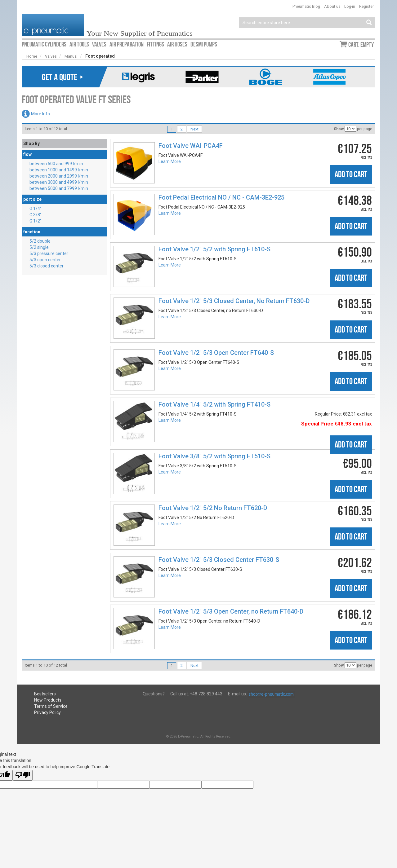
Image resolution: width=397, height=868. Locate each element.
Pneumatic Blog (306, 6)
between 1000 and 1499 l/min (59, 170)
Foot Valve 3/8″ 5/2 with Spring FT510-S (214, 456)
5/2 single (39, 247)
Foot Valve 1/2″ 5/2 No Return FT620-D (213, 508)
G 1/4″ (36, 209)
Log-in (350, 6)
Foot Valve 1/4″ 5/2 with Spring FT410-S (214, 404)
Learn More (170, 161)
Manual (71, 56)
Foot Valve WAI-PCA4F (191, 146)
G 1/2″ (36, 221)
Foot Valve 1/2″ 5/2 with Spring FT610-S (214, 249)
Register (366, 6)
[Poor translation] (23, 775)
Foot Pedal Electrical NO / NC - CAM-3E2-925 (221, 197)
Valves (51, 56)
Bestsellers (45, 694)
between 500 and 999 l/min (56, 164)
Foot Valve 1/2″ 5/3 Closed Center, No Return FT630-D (234, 301)
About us (332, 6)
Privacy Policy (47, 712)
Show (339, 129)
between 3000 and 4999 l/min (59, 182)
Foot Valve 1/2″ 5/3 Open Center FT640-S (216, 353)
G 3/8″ (36, 215)
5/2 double (40, 241)
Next (194, 129)
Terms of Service (51, 706)
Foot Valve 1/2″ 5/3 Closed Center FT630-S (219, 560)
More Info (40, 114)
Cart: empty (361, 45)
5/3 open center (45, 260)
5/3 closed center (47, 266)
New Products (48, 700)
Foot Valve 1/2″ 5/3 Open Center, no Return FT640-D (231, 611)
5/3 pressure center (49, 253)
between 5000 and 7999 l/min (59, 188)
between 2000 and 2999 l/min (59, 176)
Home (32, 56)
